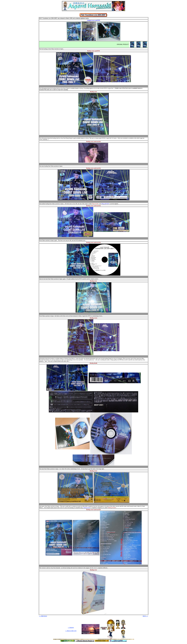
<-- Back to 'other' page (71, 631)
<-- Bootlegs (71, 627)
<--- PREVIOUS (43, 616)
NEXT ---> (145, 616)
